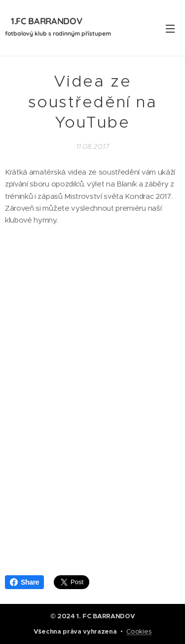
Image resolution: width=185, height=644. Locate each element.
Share (24, 582)
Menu (170, 29)
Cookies (139, 631)
